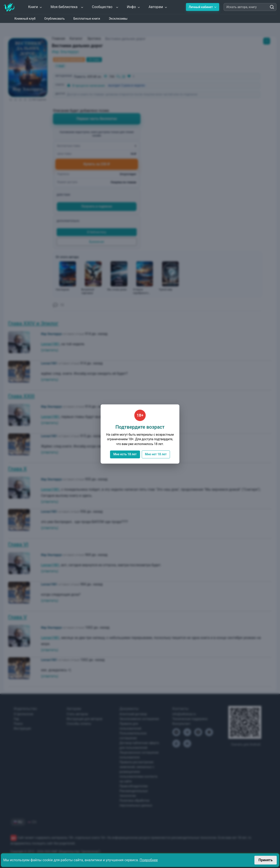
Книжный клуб (25, 19)
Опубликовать (54, 19)
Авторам (158, 7)
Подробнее (149, 860)
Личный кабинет (203, 7)
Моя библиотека (67, 7)
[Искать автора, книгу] (272, 7)
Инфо (134, 7)
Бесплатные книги (87, 19)
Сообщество (105, 7)
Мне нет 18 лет (156, 454)
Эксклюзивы (118, 19)
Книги (35, 7)
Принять (266, 860)
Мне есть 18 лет (125, 454)
